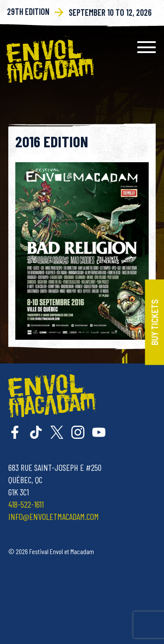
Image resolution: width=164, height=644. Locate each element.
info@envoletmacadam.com (54, 516)
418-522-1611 (26, 504)
